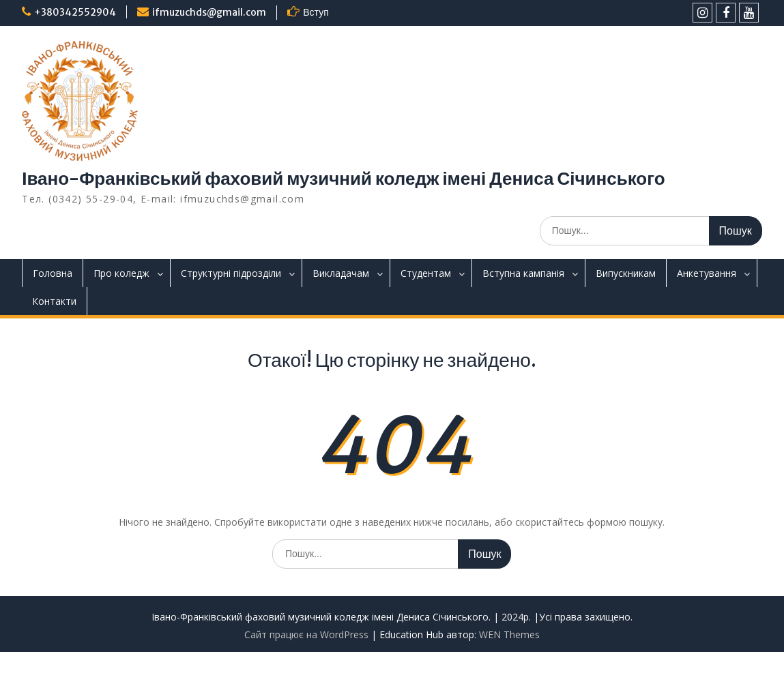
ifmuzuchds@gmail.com (209, 12)
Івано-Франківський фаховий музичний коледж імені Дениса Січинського (343, 178)
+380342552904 (75, 12)
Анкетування (707, 273)
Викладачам (341, 273)
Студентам (426, 273)
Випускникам (626, 273)
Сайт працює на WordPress (306, 634)
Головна (53, 273)
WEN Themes (509, 634)
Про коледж (121, 273)
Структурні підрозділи (231, 273)
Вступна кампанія (523, 273)
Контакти (54, 301)
